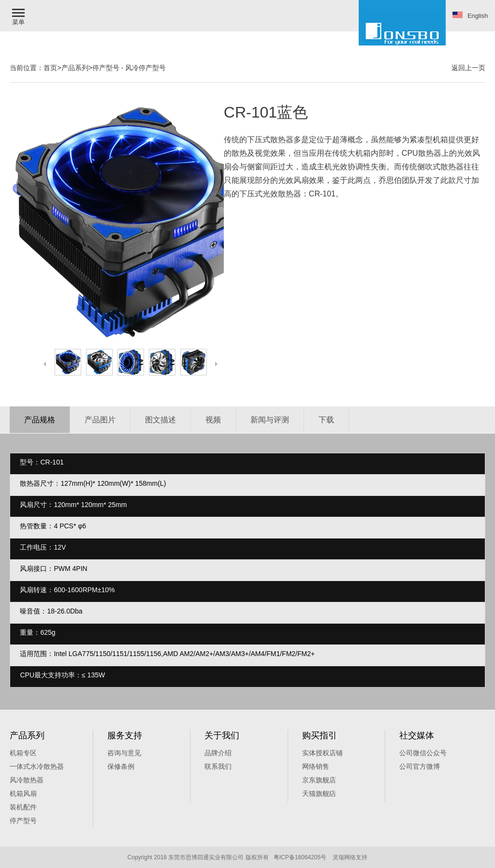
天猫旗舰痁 (319, 793)
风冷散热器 (27, 780)
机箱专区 (23, 753)
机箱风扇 (23, 793)
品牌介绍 (218, 753)
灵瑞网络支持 (350, 857)
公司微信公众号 (423, 753)
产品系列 (75, 68)
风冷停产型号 (146, 68)
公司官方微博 (420, 766)
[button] (19, 16)
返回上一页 (468, 68)
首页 (50, 68)
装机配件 (23, 807)
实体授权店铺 (322, 753)
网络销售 (316, 766)
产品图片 (100, 420)
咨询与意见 (124, 753)
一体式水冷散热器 (37, 766)
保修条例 (121, 766)
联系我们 (218, 766)
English (470, 15)
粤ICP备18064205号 (300, 857)
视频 (213, 420)
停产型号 (106, 68)
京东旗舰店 (319, 780)
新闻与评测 (270, 420)
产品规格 (40, 420)
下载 (326, 420)
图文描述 (160, 420)
